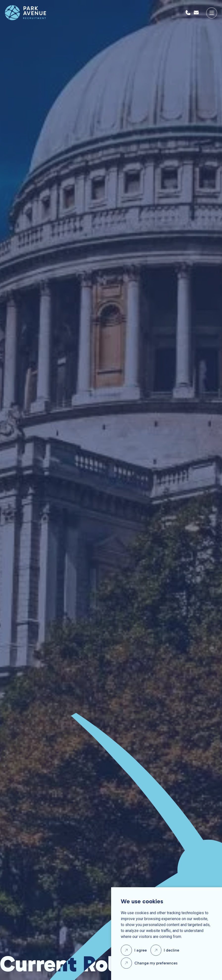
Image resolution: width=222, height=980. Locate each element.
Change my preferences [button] (156, 963)
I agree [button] (141, 950)
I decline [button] (172, 950)
